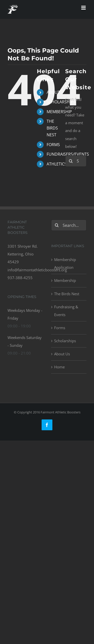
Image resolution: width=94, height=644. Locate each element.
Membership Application (65, 263)
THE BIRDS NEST (52, 128)
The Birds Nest (67, 294)
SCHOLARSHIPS (61, 102)
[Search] (71, 161)
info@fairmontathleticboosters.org (37, 270)
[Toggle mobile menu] (84, 8)
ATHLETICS (57, 164)
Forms (60, 328)
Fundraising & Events (66, 311)
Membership (65, 280)
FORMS (53, 145)
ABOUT (53, 92)
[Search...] (69, 225)
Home (59, 367)
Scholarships (65, 341)
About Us (62, 354)
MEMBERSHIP (59, 112)
